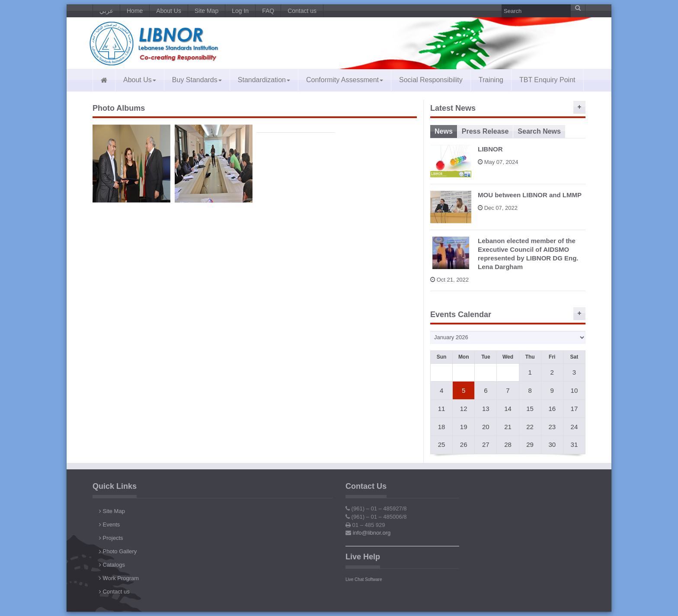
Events (109, 525)
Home (135, 11)
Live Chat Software (364, 579)
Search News (539, 131)
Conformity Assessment (345, 80)
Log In (240, 11)
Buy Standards (197, 80)
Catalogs (112, 565)
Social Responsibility (431, 80)
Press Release (485, 131)
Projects (111, 538)
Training (491, 80)
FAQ (268, 11)
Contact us (302, 11)
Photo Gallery (118, 551)
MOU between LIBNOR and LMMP (530, 195)
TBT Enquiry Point (547, 80)
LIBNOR (490, 149)
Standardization (264, 80)
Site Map (206, 11)
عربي (106, 11)
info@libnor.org (372, 533)
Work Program (119, 578)
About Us (169, 11)
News (444, 131)
